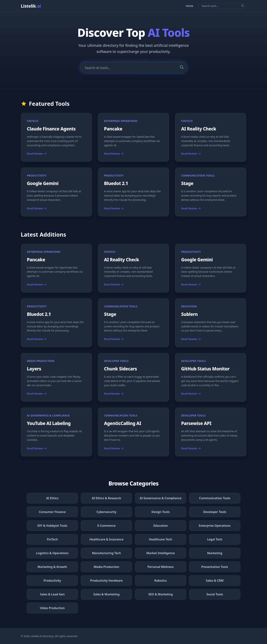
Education (161, 526)
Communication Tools (215, 498)
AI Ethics (52, 498)
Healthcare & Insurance (106, 539)
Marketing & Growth (52, 567)
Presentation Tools (215, 567)
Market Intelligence (160, 553)
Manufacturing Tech (106, 553)
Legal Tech (215, 539)
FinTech (52, 539)
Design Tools (161, 512)
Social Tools (215, 594)
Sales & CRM (215, 581)
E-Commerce (106, 526)
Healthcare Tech (160, 539)
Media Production (106, 567)
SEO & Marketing (161, 594)
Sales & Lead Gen (52, 594)
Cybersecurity (106, 512)
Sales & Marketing (106, 594)
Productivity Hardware (107, 581)
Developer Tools (215, 512)
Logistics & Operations (52, 553)
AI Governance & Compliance (161, 498)
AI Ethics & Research (106, 498)
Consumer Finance (52, 512)
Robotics (160, 581)
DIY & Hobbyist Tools (52, 526)
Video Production (52, 608)
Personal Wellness (161, 567)
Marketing (215, 553)
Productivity (52, 581)
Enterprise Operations (215, 526)
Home (189, 6)
